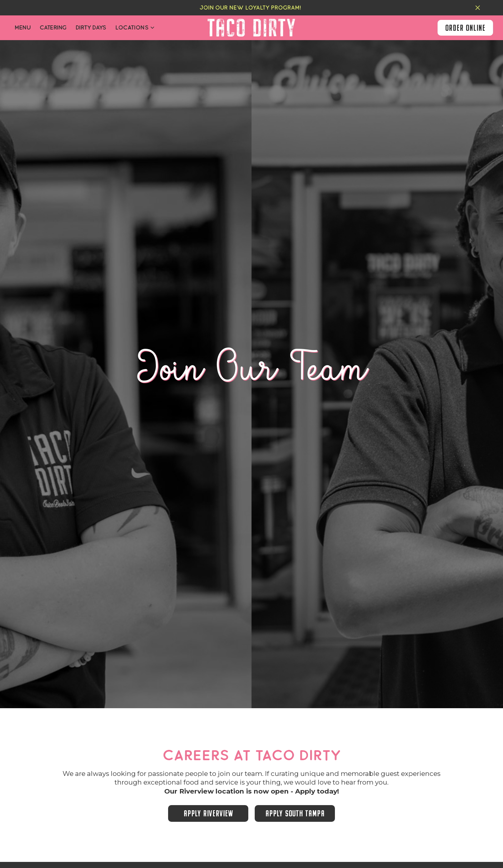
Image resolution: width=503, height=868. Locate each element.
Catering (53, 28)
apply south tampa (295, 813)
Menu (22, 28)
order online (465, 28)
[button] (135, 28)
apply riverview (208, 813)
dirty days (91, 28)
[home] (251, 28)
